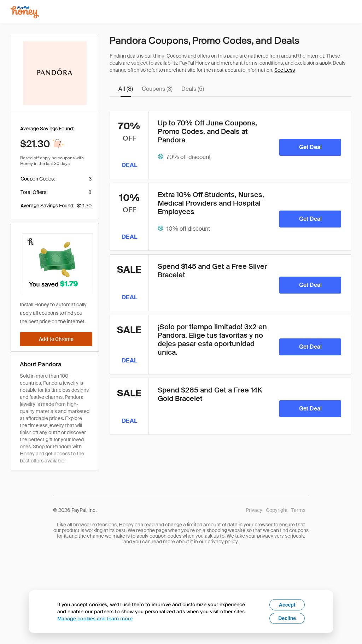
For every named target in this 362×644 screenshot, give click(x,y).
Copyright (277, 510)
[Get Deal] (310, 147)
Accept (287, 605)
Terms (298, 510)
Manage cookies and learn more (95, 618)
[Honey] (25, 12)
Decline (287, 618)
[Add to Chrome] (56, 339)
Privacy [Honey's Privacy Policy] (254, 510)
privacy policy (223, 542)
